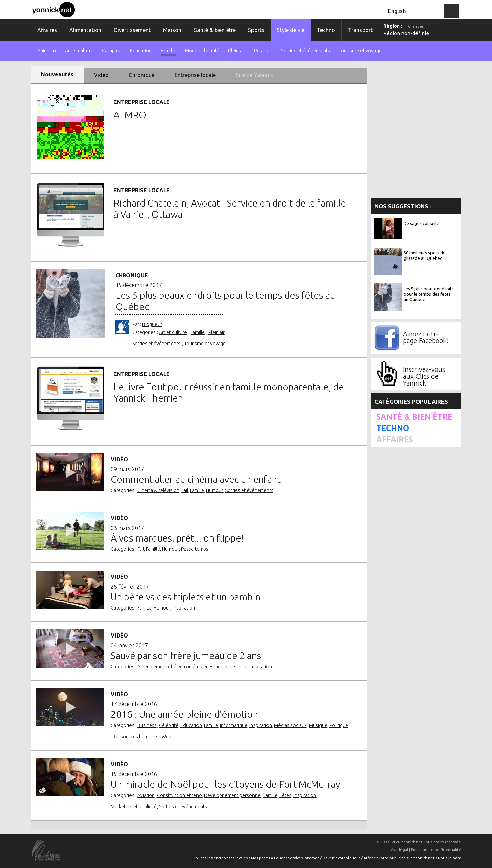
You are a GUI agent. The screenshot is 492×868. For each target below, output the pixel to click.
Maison (172, 30)
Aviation (146, 795)
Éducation (141, 51)
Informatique (234, 725)
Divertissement (132, 30)
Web (167, 737)
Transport (360, 30)
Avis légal (399, 850)
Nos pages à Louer (268, 858)
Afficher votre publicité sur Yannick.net (400, 858)
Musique (318, 725)
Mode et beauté (202, 51)
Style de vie (291, 30)
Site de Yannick (254, 75)
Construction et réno (179, 795)
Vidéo (101, 75)
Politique (339, 725)
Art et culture (79, 51)
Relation (263, 51)
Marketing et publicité (134, 807)
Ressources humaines (136, 737)
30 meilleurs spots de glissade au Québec (425, 255)
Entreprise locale (195, 75)
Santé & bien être (215, 30)
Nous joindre (450, 858)
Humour (215, 490)
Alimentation (85, 30)
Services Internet (304, 858)
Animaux (47, 51)
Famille (168, 51)
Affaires (47, 30)
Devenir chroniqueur (342, 858)
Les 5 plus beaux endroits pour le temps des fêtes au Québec (429, 294)
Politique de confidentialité (436, 850)
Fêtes (285, 795)
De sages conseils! (421, 223)
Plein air (237, 51)
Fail (185, 490)
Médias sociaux (290, 725)
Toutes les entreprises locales (221, 858)
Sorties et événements (305, 51)
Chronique (142, 75)
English (397, 11)
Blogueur (152, 324)
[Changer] (416, 26)
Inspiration (184, 608)
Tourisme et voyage (360, 51)
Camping (112, 51)
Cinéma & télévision (158, 490)
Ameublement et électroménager (173, 667)
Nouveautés (57, 74)
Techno (326, 30)
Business (147, 725)
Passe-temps (195, 549)
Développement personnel (233, 795)
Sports (256, 30)
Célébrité (169, 725)
